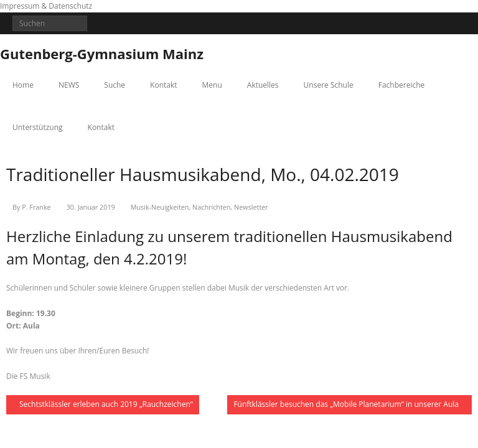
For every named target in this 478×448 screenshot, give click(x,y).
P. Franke (36, 207)
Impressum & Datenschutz (46, 6)
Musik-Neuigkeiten (160, 207)
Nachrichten (211, 207)
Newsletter (251, 207)
